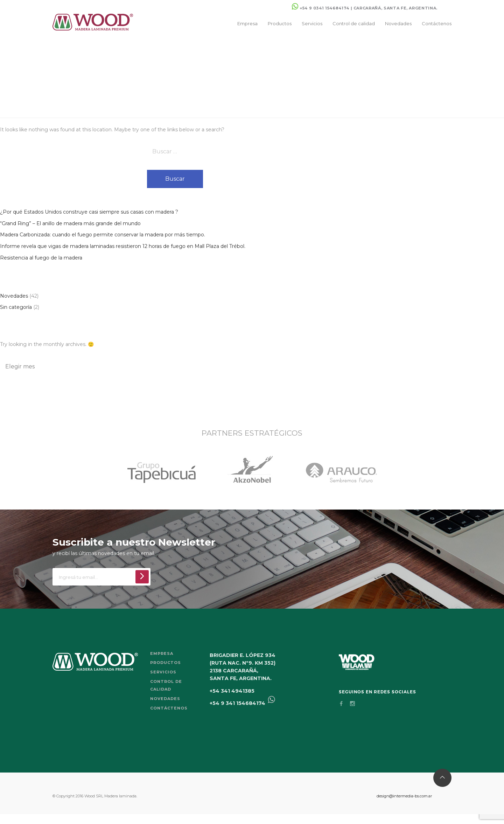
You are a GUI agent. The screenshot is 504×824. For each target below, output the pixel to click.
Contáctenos (437, 23)
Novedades (398, 23)
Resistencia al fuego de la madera (41, 258)
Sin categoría (16, 307)
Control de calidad (354, 23)
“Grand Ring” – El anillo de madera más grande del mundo (70, 223)
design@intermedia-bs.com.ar (404, 796)
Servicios (312, 23)
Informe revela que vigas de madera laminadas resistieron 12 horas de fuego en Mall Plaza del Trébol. (123, 246)
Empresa (247, 23)
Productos (280, 23)
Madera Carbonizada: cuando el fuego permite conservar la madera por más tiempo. (103, 235)
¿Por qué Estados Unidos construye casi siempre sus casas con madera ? (89, 212)
